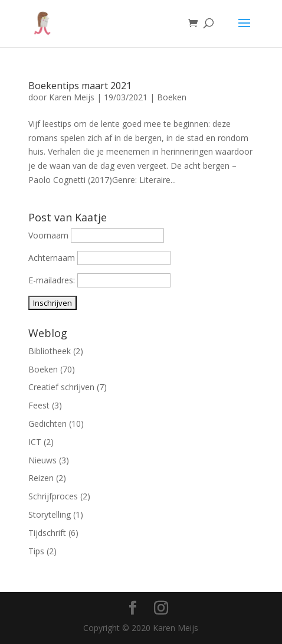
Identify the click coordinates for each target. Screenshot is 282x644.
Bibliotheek (50, 351)
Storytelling (50, 514)
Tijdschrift (47, 533)
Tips (36, 551)
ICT (35, 442)
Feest (39, 405)
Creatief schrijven (61, 387)
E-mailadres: (53, 280)
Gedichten (47, 424)
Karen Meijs (72, 97)
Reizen (41, 478)
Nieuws (42, 460)
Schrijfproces (53, 496)
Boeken (172, 97)
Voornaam (48, 235)
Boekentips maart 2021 (80, 86)
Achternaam (52, 258)
